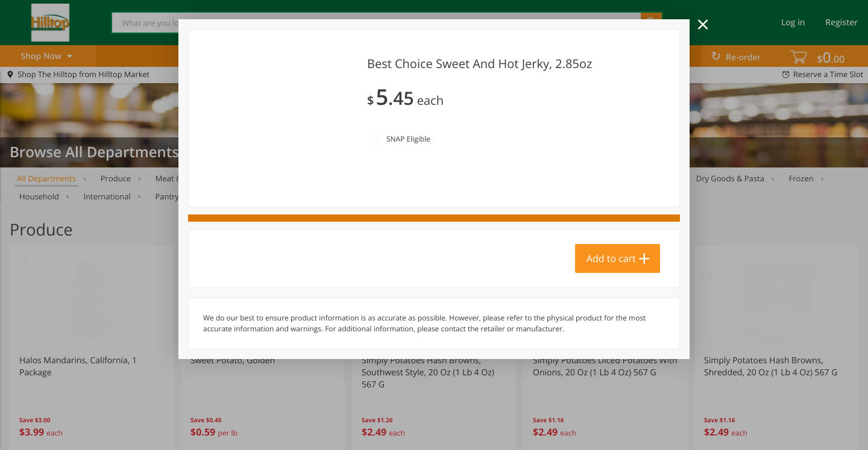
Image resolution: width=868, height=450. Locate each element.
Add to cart (611, 326)
